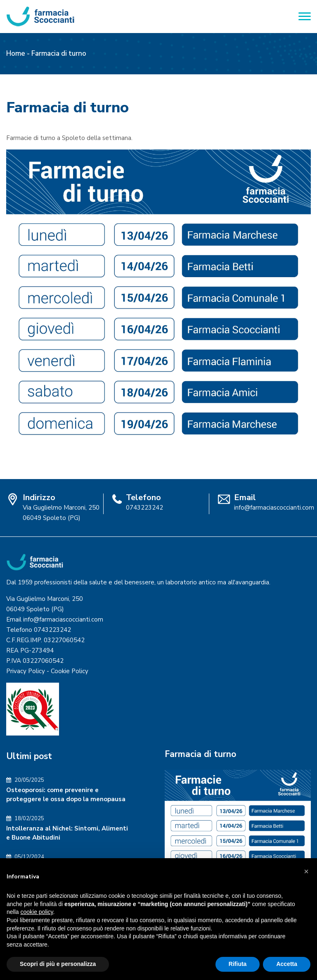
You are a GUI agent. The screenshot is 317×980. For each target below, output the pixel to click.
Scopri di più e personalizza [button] (58, 964)
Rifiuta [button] (238, 964)
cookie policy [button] (37, 912)
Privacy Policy (26, 671)
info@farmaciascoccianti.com (274, 508)
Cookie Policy (70, 671)
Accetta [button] (287, 964)
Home (16, 53)
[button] (306, 871)
